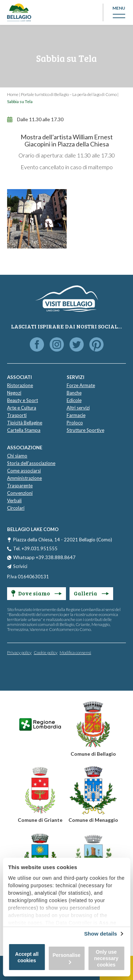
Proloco (75, 423)
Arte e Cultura (22, 408)
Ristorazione (20, 385)
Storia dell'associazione (31, 463)
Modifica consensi (75, 652)
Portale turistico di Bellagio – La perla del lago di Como (69, 94)
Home (13, 94)
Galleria (91, 593)
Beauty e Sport (23, 400)
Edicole (74, 400)
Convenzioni (20, 493)
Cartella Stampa (24, 430)
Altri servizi (78, 408)
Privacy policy (19, 652)
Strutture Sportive (85, 430)
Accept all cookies (27, 957)
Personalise (66, 958)
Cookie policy (46, 652)
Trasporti (17, 415)
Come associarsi (24, 471)
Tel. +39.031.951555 (35, 548)
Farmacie (76, 415)
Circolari (16, 508)
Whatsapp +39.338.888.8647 (44, 557)
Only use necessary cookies (106, 958)
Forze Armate (81, 385)
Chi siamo (17, 456)
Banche (74, 393)
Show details (101, 934)
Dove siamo (37, 593)
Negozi (14, 393)
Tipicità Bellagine (25, 423)
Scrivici (20, 566)
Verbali (14, 500)
